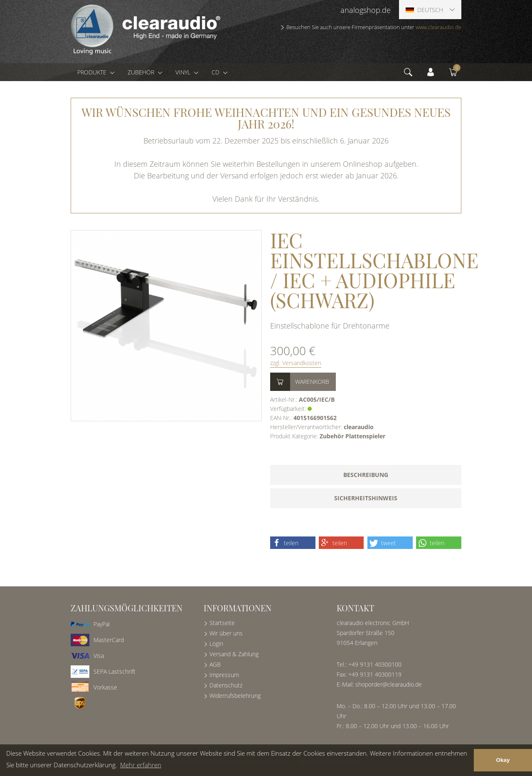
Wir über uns (226, 633)
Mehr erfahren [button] (141, 765)
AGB (215, 664)
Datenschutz (226, 685)
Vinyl (184, 72)
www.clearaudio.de (438, 27)
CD (216, 72)
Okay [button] (503, 760)
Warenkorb (312, 382)
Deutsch (424, 10)
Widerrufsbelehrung (235, 696)
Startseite (222, 623)
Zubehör (142, 72)
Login (216, 644)
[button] (293, 543)
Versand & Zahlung (234, 654)
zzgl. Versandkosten (296, 363)
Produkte (93, 72)
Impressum (224, 675)
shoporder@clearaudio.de (389, 684)
